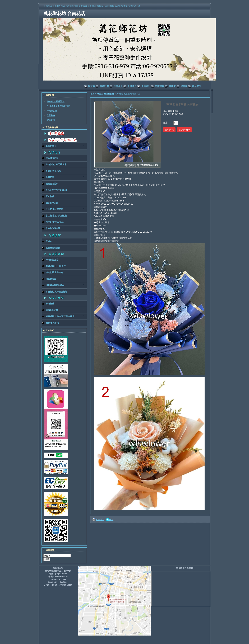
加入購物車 (184, 130)
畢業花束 (51, 115)
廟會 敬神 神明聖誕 (56, 101)
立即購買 (169, 130)
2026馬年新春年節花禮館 (58, 106)
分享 (111, 520)
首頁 (92, 94)
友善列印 (100, 520)
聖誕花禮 (51, 120)
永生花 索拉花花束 (106, 94)
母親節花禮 (52, 111)
